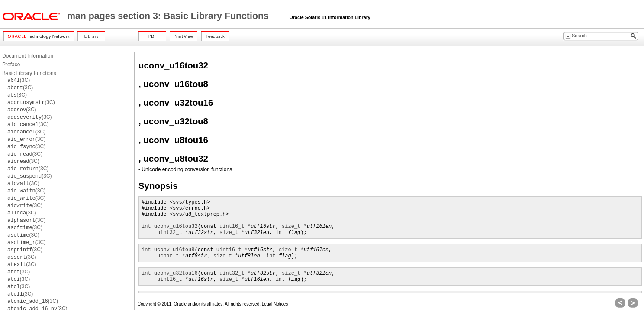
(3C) (19, 80)
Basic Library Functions (29, 73)
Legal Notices (275, 304)
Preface (11, 65)
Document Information (28, 56)
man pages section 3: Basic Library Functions (169, 16)
